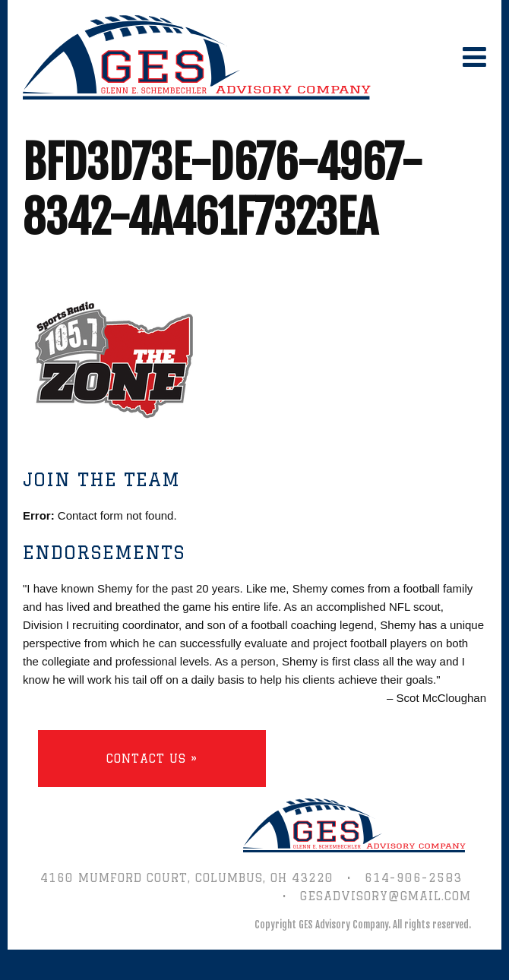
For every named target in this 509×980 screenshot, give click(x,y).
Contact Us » (152, 759)
